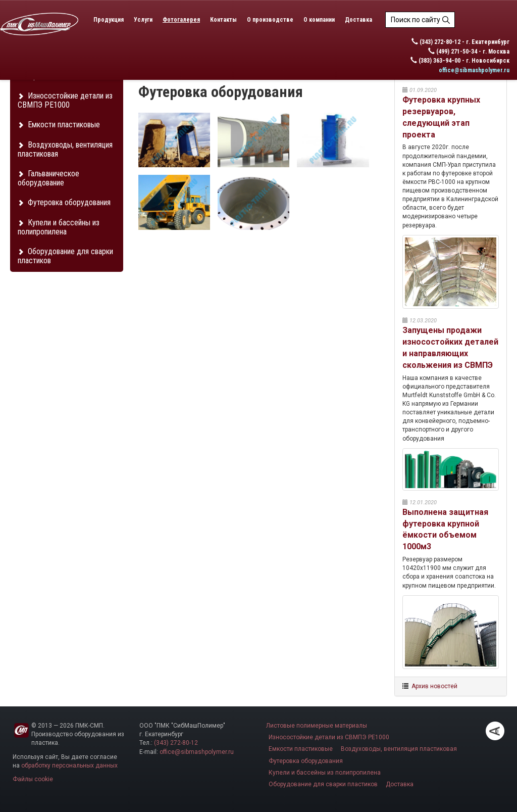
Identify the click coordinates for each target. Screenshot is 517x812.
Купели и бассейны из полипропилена (59, 227)
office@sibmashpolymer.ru (474, 70)
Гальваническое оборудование (48, 178)
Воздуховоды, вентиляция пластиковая (65, 149)
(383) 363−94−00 (440, 61)
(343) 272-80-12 (440, 42)
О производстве (270, 20)
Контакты (223, 20)
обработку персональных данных (69, 766)
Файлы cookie (33, 779)
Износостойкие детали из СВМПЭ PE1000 (65, 100)
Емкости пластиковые (59, 125)
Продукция (109, 20)
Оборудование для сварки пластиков (65, 256)
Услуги (143, 20)
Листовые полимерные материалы (317, 726)
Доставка (358, 20)
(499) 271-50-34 (457, 52)
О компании (319, 20)
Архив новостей (434, 686)
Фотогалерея (181, 20)
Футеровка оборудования (64, 202)
